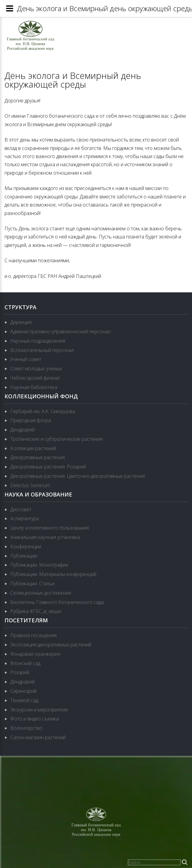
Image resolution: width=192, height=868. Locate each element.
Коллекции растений (33, 448)
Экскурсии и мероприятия (39, 710)
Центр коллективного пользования (50, 528)
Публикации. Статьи (32, 583)
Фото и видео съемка (34, 719)
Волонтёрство (26, 728)
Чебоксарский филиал (35, 378)
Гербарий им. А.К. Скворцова (43, 411)
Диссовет (21, 509)
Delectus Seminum (30, 485)
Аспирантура (25, 518)
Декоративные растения (37, 457)
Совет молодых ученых (36, 369)
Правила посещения (33, 635)
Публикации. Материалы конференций (53, 574)
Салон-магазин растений (38, 737)
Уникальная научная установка (45, 537)
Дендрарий (22, 430)
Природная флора (31, 420)
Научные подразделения (38, 341)
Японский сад (25, 663)
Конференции (26, 546)
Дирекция (21, 322)
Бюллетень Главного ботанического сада (57, 602)
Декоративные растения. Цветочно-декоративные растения (77, 476)
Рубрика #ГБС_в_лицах (36, 611)
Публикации (24, 556)
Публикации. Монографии (39, 565)
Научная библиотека (34, 387)
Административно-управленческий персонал (60, 331)
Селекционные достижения (41, 593)
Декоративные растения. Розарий (48, 467)
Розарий (20, 672)
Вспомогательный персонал (42, 350)
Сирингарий (23, 691)
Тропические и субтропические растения (56, 439)
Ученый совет (26, 359)
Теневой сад (24, 700)
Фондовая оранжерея (35, 654)
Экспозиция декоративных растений (51, 645)
